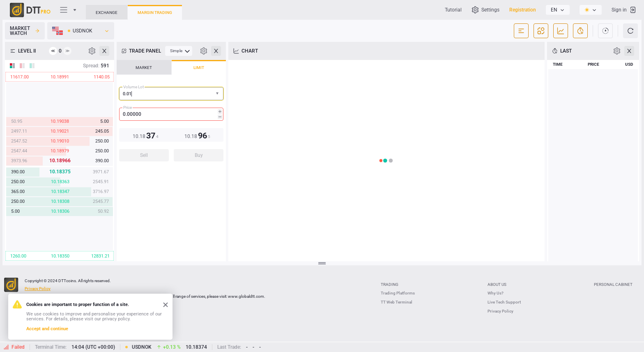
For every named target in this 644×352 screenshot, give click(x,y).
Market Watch (25, 31)
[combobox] (171, 94)
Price (128, 107)
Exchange (107, 13)
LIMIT (199, 68)
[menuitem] (179, 51)
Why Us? (496, 293)
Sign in (624, 10)
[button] (218, 94)
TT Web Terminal (397, 302)
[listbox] (558, 10)
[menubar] (179, 51)
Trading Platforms (398, 293)
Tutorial (453, 10)
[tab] (144, 67)
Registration (523, 10)
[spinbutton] (171, 114)
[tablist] (171, 113)
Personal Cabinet (613, 284)
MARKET (144, 68)
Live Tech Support (504, 302)
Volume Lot (133, 87)
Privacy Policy (500, 311)
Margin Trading (155, 13)
